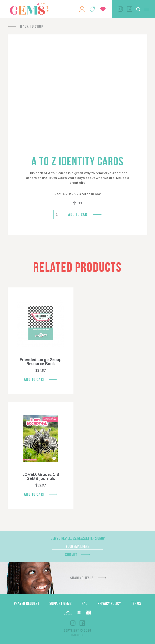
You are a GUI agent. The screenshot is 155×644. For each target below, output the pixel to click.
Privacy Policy (109, 603)
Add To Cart (34, 379)
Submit (71, 555)
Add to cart (79, 214)
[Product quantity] (58, 215)
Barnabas (68, 613)
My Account (82, 9)
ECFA (79, 613)
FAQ (85, 603)
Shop (92, 9)
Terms (136, 603)
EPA (88, 613)
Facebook (130, 9)
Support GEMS (61, 603)
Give (103, 9)
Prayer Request (27, 603)
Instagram (120, 9)
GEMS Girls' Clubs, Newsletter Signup (78, 538)
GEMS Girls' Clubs (29, 9)
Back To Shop (32, 26)
